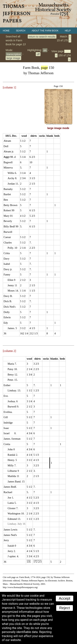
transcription (14, 54)
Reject (65, 608)
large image (13, 58)
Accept (65, 598)
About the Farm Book (45, 31)
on (45, 50)
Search (21, 31)
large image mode (58, 128)
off (38, 54)
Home (6, 31)
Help (68, 31)
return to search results (42, 36)
